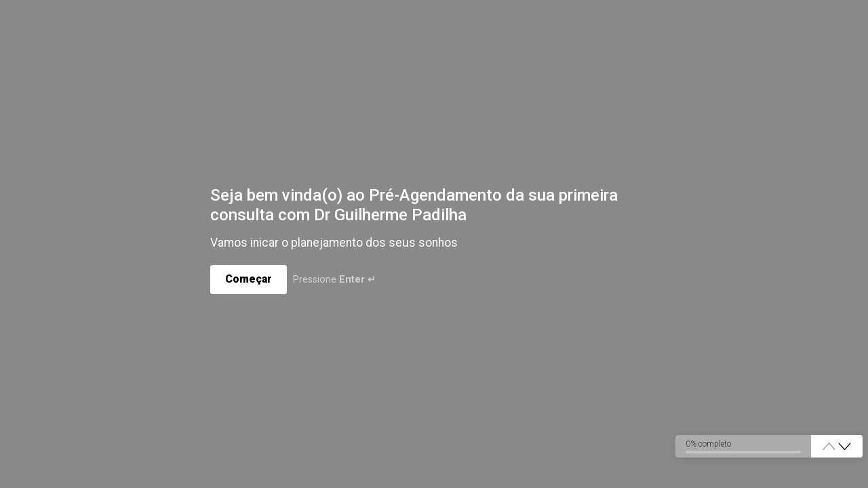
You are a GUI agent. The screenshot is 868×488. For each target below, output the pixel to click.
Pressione (335, 280)
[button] (845, 447)
